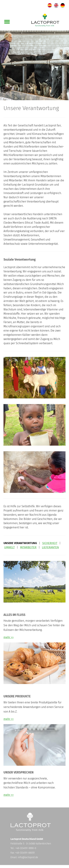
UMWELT (9, 547)
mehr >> (9, 637)
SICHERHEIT (50, 543)
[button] (7, 21)
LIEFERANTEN (50, 547)
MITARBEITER (28, 547)
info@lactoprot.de (28, 857)
